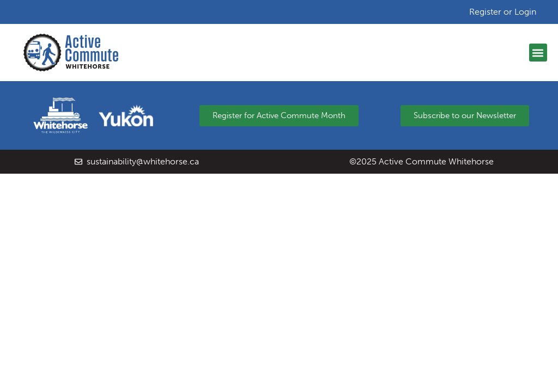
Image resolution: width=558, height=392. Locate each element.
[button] (538, 53)
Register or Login (503, 12)
